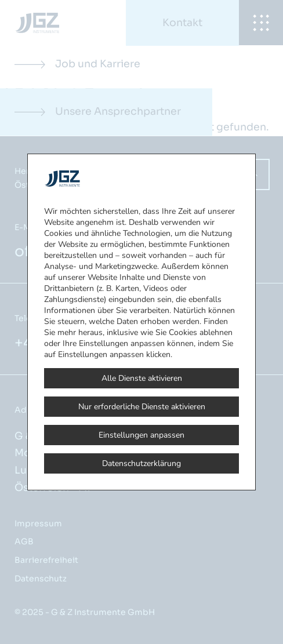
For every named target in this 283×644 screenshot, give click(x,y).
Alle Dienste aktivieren (142, 378)
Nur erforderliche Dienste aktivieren (142, 407)
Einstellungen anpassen (141, 435)
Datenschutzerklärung (141, 463)
